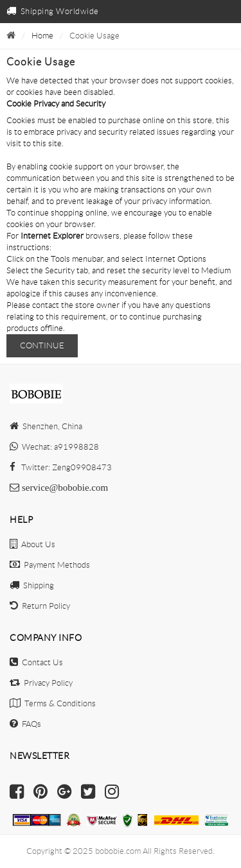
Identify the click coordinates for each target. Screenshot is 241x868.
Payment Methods (50, 565)
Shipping (32, 585)
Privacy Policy (41, 683)
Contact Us (36, 662)
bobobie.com (118, 851)
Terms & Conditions (53, 703)
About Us (32, 544)
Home (42, 36)
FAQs (25, 724)
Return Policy (40, 606)
